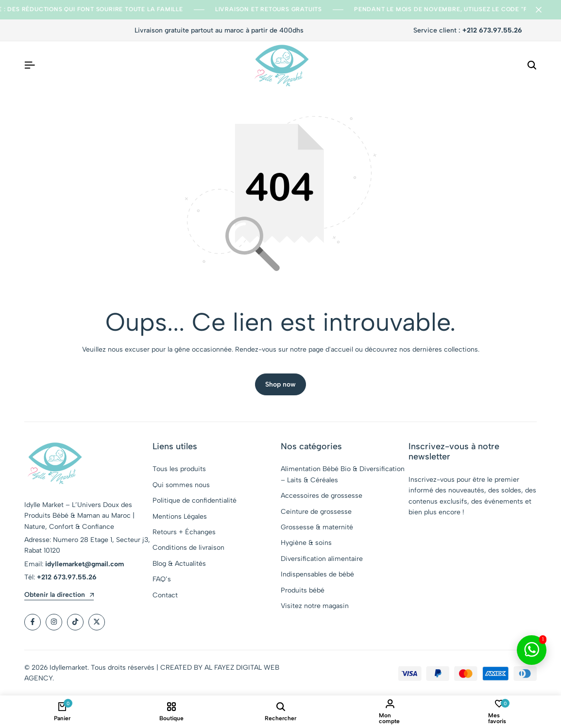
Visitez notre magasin (315, 606)
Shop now (280, 384)
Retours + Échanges (184, 532)
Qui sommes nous (181, 485)
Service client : (468, 30)
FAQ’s (162, 579)
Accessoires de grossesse (322, 496)
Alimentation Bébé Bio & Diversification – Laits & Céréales (343, 474)
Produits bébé (303, 590)
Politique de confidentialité (195, 500)
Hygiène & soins (306, 543)
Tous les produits (179, 469)
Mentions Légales (180, 516)
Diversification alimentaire (322, 559)
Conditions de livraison (188, 548)
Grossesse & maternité (317, 527)
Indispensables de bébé (317, 574)
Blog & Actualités (179, 564)
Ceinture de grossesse (316, 512)
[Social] (33, 622)
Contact (165, 595)
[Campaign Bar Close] (544, 10)
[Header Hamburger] (30, 65)
